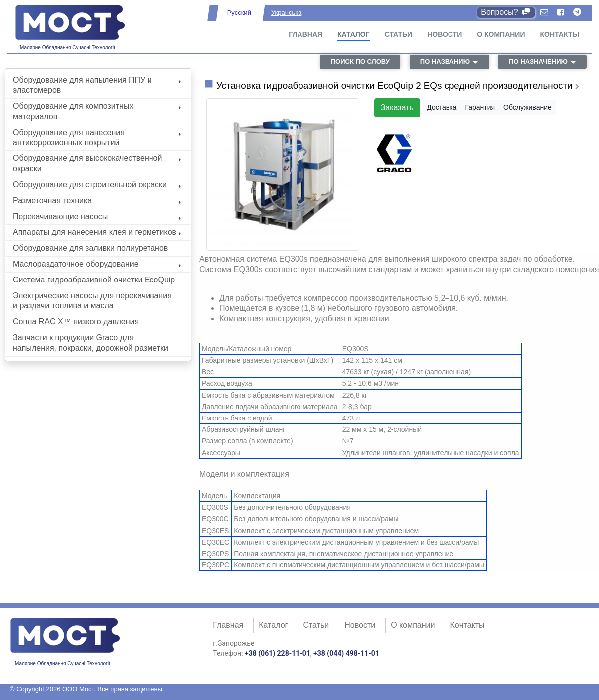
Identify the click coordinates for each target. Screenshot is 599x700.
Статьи (399, 34)
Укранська (286, 13)
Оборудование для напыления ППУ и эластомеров (97, 85)
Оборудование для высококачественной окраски (97, 163)
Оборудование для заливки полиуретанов (90, 248)
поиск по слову (360, 62)
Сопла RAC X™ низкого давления (76, 322)
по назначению (538, 62)
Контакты (560, 34)
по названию (445, 62)
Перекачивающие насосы (97, 216)
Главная (305, 34)
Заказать (397, 107)
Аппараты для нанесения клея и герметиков (97, 232)
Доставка (442, 107)
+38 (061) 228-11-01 (278, 653)
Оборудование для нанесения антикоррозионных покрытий (97, 138)
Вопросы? (506, 12)
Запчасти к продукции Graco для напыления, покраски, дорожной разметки (91, 343)
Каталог (354, 34)
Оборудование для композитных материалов (97, 111)
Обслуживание (527, 107)
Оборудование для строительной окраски (97, 185)
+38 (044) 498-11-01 (346, 653)
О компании (501, 34)
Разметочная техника (97, 201)
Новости (445, 34)
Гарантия (480, 107)
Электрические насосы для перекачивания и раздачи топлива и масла (92, 301)
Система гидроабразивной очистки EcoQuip (94, 280)
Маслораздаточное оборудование (97, 264)
